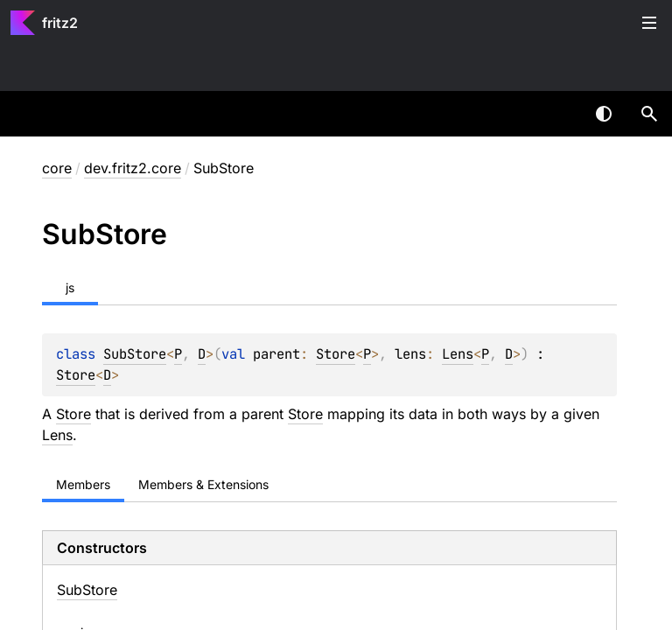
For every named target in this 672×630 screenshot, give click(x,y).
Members (83, 484)
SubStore (135, 354)
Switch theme (604, 114)
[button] (649, 114)
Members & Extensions (203, 484)
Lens (458, 354)
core (57, 168)
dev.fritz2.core (133, 168)
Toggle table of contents (649, 23)
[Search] (649, 114)
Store (336, 354)
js (70, 287)
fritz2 (60, 23)
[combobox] (558, 114)
